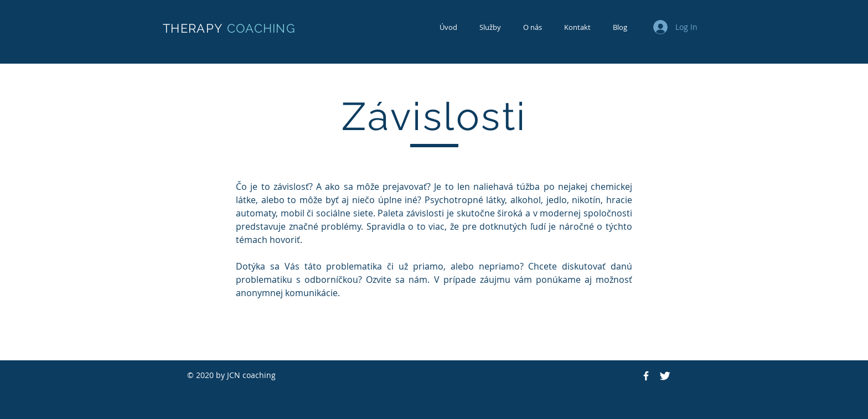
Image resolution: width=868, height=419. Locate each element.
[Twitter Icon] (665, 376)
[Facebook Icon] (646, 376)
